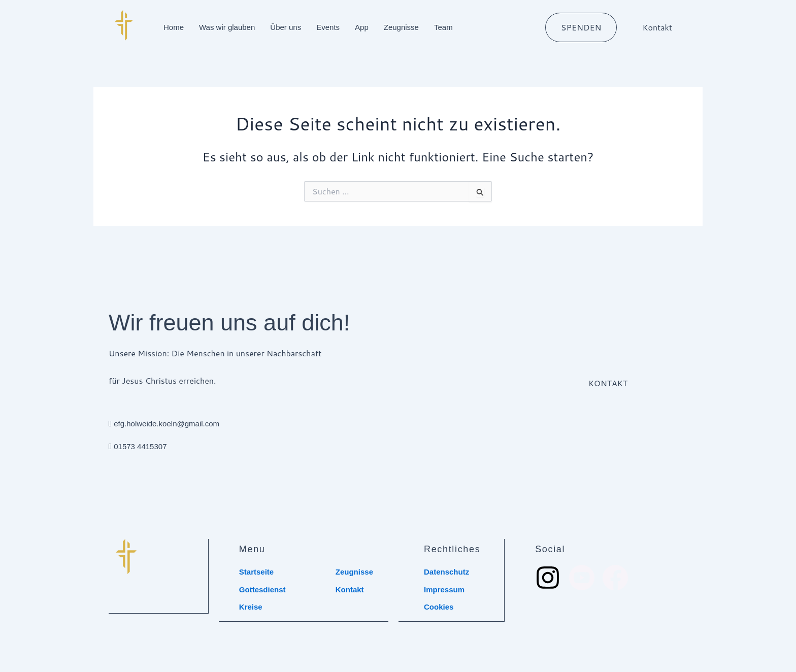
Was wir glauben (227, 27)
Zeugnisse (401, 27)
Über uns (286, 27)
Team (443, 27)
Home (174, 27)
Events (328, 27)
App (362, 27)
